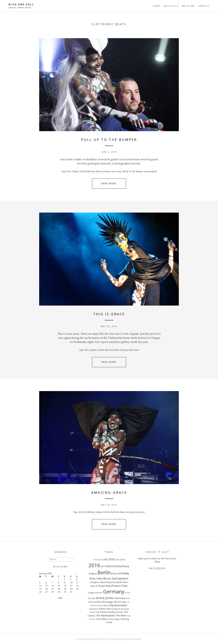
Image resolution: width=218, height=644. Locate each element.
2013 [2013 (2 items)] (118, 560)
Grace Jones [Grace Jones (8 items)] (105, 598)
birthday (90, 512)
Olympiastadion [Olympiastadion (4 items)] (118, 605)
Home (157, 6)
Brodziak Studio (134, 639)
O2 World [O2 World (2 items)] (105, 606)
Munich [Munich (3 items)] (118, 602)
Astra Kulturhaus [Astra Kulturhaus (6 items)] (118, 566)
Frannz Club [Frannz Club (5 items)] (120, 586)
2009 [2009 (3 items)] (105, 560)
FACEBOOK (157, 568)
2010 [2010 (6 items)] (112, 559)
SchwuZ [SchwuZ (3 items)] (104, 612)
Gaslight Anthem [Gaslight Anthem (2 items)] (95, 593)
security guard (150, 172)
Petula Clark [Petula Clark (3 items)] (105, 609)
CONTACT (204, 6)
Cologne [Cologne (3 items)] (94, 582)
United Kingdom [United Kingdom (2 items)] (114, 619)
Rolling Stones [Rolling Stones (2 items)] (117, 609)
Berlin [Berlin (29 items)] (104, 572)
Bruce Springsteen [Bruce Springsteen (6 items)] (116, 578)
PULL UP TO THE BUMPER (109, 140)
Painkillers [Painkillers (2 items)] (94, 609)
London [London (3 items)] (98, 602)
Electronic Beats (94, 172)
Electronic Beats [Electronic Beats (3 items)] (115, 582)
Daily (120, 639)
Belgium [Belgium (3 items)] (93, 573)
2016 (68, 172)
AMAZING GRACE (109, 492)
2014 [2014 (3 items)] (122, 560)
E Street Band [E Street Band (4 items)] (104, 586)
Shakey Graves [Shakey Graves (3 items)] (116, 612)
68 (84, 512)
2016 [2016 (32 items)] (94, 565)
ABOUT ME (188, 6)
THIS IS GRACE (109, 314)
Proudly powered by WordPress (92, 639)
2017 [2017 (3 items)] (103, 566)
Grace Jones (116, 172)
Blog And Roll (21, 4)
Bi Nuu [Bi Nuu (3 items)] (115, 573)
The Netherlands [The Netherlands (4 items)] (105, 615)
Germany (106, 172)
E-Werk (83, 172)
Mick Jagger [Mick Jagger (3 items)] (108, 602)
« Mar (60, 598)
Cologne (75, 172)
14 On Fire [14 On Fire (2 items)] (98, 560)
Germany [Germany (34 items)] (114, 592)
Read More (109, 184)
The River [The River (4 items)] (121, 615)
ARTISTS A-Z (171, 6)
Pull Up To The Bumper (133, 172)
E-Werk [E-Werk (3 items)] (102, 582)
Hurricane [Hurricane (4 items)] (120, 598)
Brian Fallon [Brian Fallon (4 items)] (96, 578)
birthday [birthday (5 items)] (124, 573)
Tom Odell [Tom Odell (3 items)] (101, 619)
